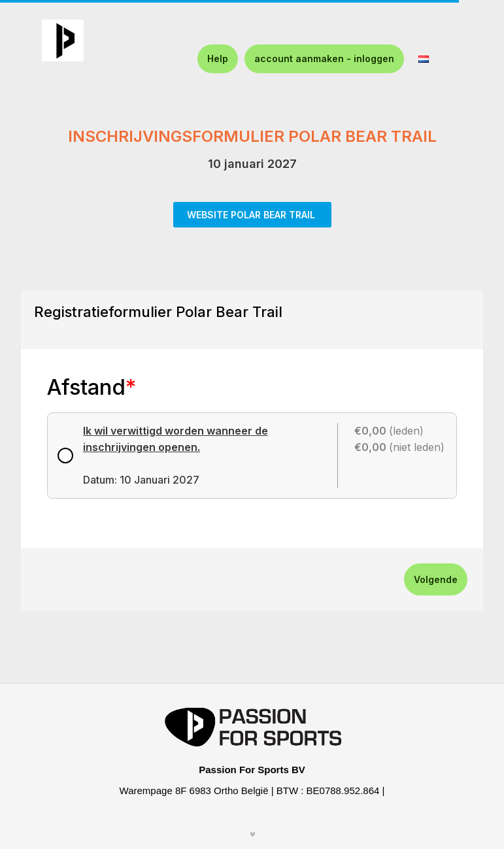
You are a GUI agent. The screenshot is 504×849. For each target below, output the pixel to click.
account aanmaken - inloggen (324, 58)
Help (218, 58)
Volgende (436, 579)
